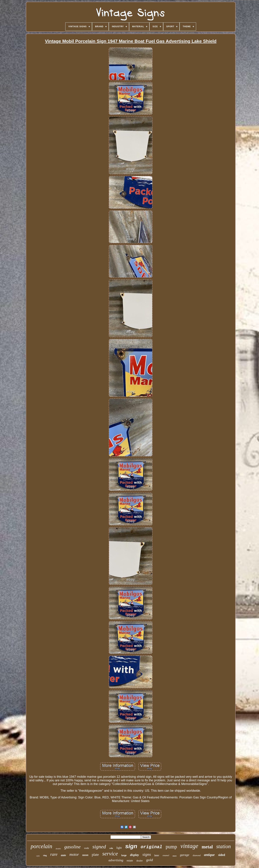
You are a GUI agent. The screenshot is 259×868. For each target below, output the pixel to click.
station (224, 846)
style (38, 856)
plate (95, 855)
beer (157, 855)
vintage (189, 846)
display (134, 855)
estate (130, 861)
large (124, 855)
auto (63, 855)
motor (74, 854)
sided (222, 855)
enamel (166, 855)
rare (54, 854)
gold (149, 860)
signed (99, 847)
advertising (116, 860)
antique (209, 855)
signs (147, 854)
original (151, 847)
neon (85, 855)
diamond (197, 855)
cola (111, 848)
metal (207, 847)
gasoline (72, 847)
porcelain (41, 846)
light (119, 848)
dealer (140, 861)
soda (87, 848)
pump (171, 847)
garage (185, 855)
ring (45, 855)
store (174, 856)
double (58, 849)
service (110, 854)
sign (131, 846)
